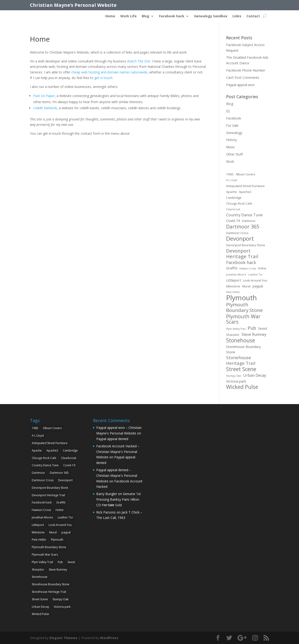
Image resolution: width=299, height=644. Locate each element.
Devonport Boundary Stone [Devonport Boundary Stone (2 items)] (246, 245)
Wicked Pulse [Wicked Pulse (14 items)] (242, 387)
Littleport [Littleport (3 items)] (234, 280)
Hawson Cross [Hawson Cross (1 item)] (248, 268)
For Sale (232, 125)
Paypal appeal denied (112, 439)
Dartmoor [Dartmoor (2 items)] (249, 221)
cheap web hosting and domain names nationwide (109, 72)
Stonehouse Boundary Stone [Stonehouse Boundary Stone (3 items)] (243, 349)
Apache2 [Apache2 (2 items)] (245, 192)
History (231, 140)
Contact (253, 16)
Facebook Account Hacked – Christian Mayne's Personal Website (118, 452)
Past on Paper (44, 96)
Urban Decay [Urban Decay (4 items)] (255, 375)
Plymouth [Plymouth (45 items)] (241, 298)
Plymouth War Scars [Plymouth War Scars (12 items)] (243, 319)
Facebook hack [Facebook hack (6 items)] (241, 262)
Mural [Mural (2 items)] (246, 286)
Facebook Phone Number (246, 70)
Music (231, 147)
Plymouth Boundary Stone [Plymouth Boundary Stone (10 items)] (244, 308)
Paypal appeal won (240, 85)
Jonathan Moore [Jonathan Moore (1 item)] (236, 275)
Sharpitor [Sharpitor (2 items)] (233, 335)
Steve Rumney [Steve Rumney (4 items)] (254, 334)
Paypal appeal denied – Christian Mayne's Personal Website (117, 476)
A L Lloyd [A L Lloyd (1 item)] (232, 180)
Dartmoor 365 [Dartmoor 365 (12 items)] (243, 227)
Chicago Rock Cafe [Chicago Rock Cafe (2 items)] (239, 203)
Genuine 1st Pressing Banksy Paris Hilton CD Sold (119, 499)
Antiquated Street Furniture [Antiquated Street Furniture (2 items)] (245, 186)
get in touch (103, 78)
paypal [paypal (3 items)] (258, 286)
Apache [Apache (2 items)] (231, 192)
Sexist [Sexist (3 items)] (263, 328)
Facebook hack (172, 16)
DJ (228, 111)
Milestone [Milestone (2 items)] (233, 286)
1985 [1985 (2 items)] (230, 174)
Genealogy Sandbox (211, 16)
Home (110, 16)
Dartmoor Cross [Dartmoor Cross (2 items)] (237, 233)
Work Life (128, 16)
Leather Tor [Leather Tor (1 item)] (256, 275)
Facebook (234, 118)
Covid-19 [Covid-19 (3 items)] (233, 221)
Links (237, 16)
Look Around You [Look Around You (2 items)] (255, 280)
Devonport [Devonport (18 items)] (240, 239)
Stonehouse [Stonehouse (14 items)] (241, 340)
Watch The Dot (139, 61)
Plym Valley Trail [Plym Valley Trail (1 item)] (236, 329)
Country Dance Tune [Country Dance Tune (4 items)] (244, 215)
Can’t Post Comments (243, 78)
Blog (146, 16)
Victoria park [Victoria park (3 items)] (236, 381)
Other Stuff (234, 154)
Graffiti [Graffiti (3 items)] (232, 268)
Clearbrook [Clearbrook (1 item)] (233, 209)
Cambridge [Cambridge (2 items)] (234, 198)
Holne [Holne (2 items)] (262, 268)
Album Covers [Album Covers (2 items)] (246, 174)
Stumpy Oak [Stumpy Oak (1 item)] (234, 376)
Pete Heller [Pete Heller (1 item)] (233, 292)
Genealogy (234, 133)
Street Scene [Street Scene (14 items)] (241, 369)
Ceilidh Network (45, 108)
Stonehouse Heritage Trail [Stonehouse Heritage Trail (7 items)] (241, 361)
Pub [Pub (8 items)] (252, 328)
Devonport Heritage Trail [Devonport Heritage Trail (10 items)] (242, 254)
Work (230, 161)
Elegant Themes (63, 638)
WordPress (109, 638)
